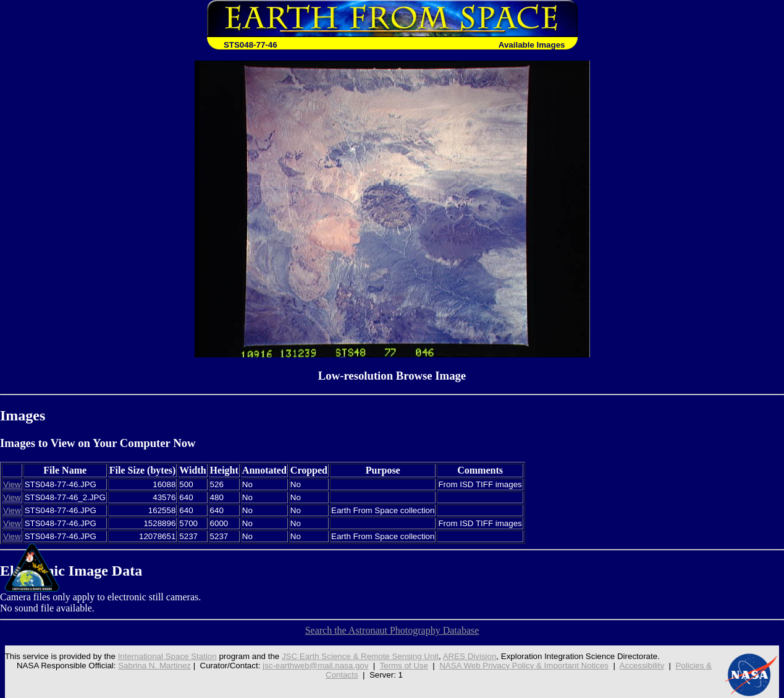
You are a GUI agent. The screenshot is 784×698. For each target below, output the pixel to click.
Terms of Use (404, 666)
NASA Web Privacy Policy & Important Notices (524, 666)
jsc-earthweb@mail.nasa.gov (315, 666)
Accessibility (642, 666)
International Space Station (167, 656)
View (12, 484)
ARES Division (470, 656)
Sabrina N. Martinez (154, 666)
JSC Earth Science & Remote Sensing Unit (360, 656)
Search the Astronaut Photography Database (392, 630)
